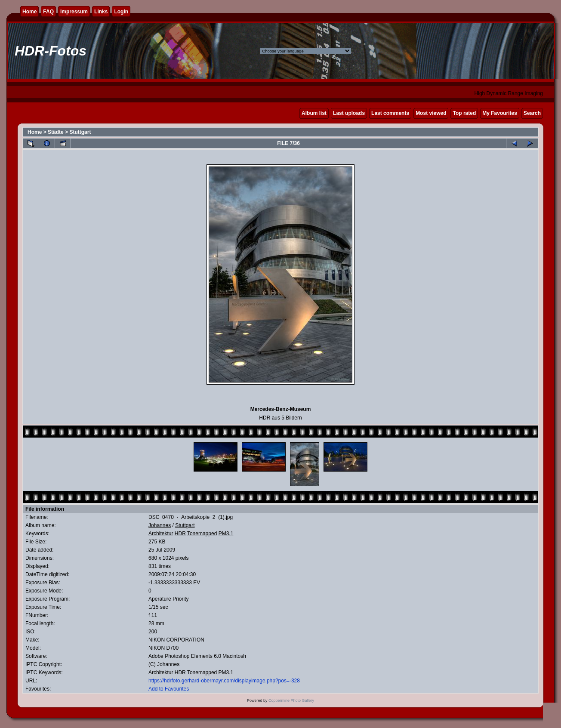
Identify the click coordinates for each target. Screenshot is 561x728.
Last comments (390, 113)
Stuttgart (80, 132)
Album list (314, 113)
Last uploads (349, 113)
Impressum (74, 12)
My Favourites (500, 113)
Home (29, 12)
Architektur (161, 534)
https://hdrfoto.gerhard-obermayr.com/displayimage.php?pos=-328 (224, 681)
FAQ (48, 12)
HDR (180, 534)
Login (121, 12)
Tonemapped (202, 534)
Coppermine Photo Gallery (291, 700)
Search (532, 113)
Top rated (464, 113)
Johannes (160, 525)
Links (101, 12)
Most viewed (431, 113)
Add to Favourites (169, 689)
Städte (56, 132)
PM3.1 (226, 534)
